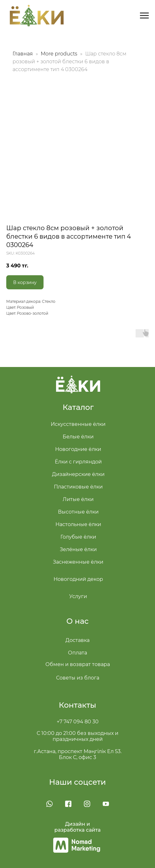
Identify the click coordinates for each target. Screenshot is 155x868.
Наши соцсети (78, 782)
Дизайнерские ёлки (78, 474)
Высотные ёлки (78, 512)
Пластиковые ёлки (78, 487)
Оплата (77, 653)
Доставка (77, 640)
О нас (77, 621)
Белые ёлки (78, 437)
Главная (23, 54)
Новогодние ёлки (78, 449)
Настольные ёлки (78, 524)
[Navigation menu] (144, 16)
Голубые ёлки (78, 537)
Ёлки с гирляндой (78, 462)
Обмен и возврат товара (78, 664)
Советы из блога (78, 678)
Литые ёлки (78, 499)
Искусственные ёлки (78, 424)
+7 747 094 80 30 (78, 722)
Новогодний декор (78, 579)
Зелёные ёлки (78, 549)
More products (60, 54)
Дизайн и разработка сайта (78, 827)
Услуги (78, 596)
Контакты (77, 705)
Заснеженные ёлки (78, 562)
